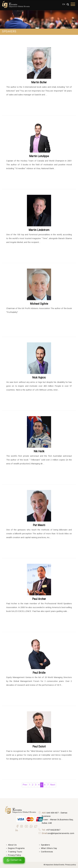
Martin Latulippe (39, 156)
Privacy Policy (14, 855)
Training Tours (15, 852)
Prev (25, 785)
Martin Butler (39, 83)
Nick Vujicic (39, 378)
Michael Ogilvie (39, 304)
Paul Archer (39, 599)
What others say (49, 848)
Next (53, 785)
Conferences (47, 852)
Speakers (45, 845)
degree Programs (16, 848)
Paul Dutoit (39, 747)
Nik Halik (39, 452)
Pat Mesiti (39, 525)
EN (64, 4)
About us (12, 845)
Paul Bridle (39, 673)
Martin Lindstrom (39, 230)
